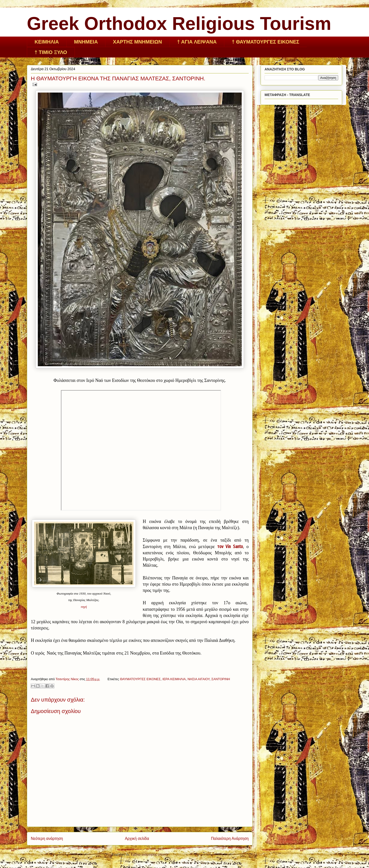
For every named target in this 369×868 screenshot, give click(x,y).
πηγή (84, 607)
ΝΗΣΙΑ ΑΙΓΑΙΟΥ (199, 679)
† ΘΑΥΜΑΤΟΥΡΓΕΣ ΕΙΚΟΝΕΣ (265, 42)
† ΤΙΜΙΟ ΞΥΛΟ (51, 52)
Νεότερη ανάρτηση (47, 839)
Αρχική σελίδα (137, 839)
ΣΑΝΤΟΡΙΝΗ (221, 679)
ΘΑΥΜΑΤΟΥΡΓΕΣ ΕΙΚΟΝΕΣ (140, 679)
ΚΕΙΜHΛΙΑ (47, 42)
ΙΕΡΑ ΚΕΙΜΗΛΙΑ (174, 679)
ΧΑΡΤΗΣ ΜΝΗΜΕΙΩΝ (137, 42)
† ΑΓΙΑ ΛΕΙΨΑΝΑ (197, 42)
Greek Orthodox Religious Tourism (179, 24)
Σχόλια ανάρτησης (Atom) (149, 854)
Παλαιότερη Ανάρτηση (230, 839)
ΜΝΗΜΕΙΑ (86, 42)
